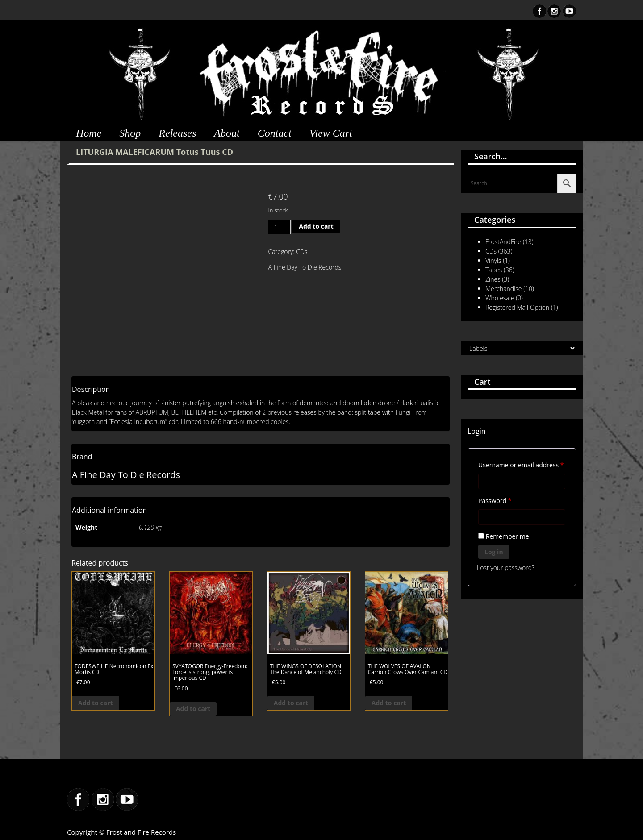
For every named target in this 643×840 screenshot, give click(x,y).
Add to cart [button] (96, 703)
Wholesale (500, 298)
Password (508, 500)
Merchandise (504, 289)
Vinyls (493, 260)
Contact (275, 133)
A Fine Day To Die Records (305, 267)
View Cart (331, 133)
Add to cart (316, 226)
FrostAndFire (503, 242)
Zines (493, 279)
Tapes (494, 270)
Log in (494, 552)
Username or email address (522, 464)
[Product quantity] (279, 227)
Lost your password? (506, 568)
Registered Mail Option (517, 307)
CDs (302, 252)
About (227, 133)
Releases (177, 133)
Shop (130, 133)
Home (89, 133)
